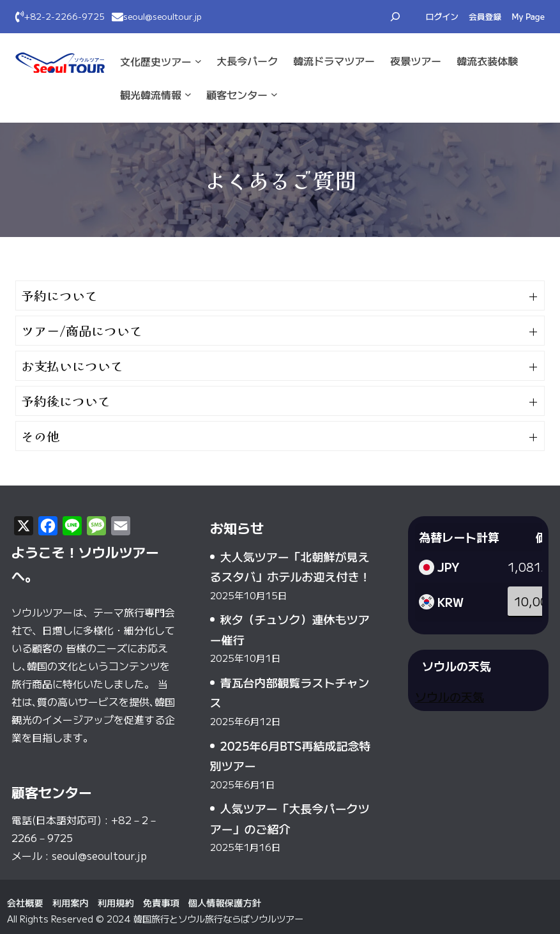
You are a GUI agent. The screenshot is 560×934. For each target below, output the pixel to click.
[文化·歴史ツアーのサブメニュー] (198, 61)
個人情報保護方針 (225, 902)
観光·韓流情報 (151, 95)
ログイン (442, 16)
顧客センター (237, 95)
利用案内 (71, 902)
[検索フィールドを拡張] (395, 17)
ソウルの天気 (450, 696)
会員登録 (485, 16)
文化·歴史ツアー (156, 61)
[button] (280, 295)
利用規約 (116, 902)
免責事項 (161, 902)
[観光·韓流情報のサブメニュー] (188, 94)
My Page (528, 16)
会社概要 (25, 902)
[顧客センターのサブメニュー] (274, 94)
